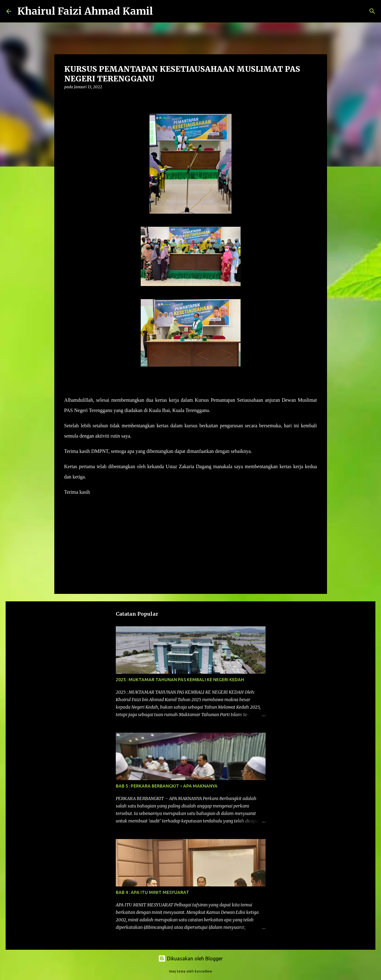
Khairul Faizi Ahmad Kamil (85, 11)
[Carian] (162, 11)
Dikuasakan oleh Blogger (191, 958)
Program (76, 515)
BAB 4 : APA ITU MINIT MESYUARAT (152, 892)
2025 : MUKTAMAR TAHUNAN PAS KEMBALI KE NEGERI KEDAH (180, 680)
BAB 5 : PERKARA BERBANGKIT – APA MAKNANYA (167, 786)
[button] (68, 100)
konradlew (203, 971)
